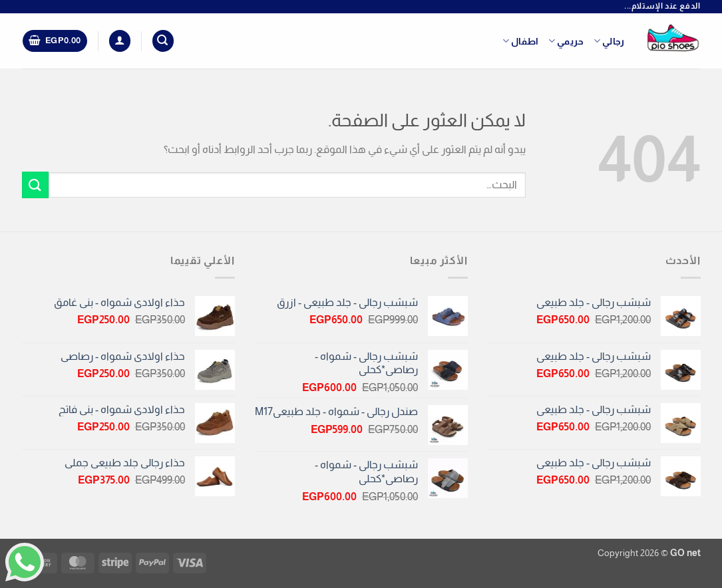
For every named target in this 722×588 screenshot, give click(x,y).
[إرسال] (35, 185)
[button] (163, 41)
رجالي (609, 41)
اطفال (521, 41)
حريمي (566, 41)
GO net (685, 553)
